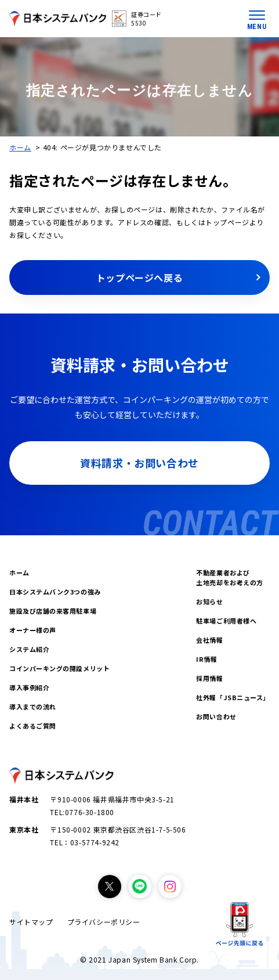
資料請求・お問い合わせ (139, 463)
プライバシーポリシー (104, 922)
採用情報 (209, 678)
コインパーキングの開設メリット (59, 668)
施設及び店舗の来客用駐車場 (53, 611)
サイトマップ (31, 922)
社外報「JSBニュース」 (233, 697)
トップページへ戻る (139, 278)
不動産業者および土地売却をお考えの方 (230, 577)
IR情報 (206, 659)
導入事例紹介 (29, 687)
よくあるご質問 (33, 726)
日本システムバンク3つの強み (55, 592)
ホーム (20, 147)
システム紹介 (29, 649)
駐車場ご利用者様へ (226, 621)
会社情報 (209, 640)
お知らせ (209, 601)
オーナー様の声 (33, 630)
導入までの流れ (33, 707)
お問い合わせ (216, 716)
